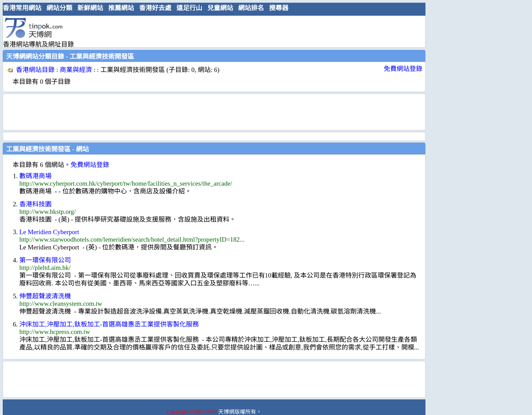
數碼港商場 (35, 176)
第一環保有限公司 (45, 260)
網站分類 (59, 8)
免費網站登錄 (403, 69)
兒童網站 (220, 8)
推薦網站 (121, 8)
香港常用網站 (22, 8)
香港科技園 (35, 204)
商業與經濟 (76, 70)
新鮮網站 (90, 8)
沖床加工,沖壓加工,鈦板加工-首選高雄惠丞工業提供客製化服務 (109, 324)
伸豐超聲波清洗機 (45, 296)
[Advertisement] (211, 31)
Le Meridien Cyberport (49, 232)
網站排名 (251, 8)
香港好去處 (155, 8)
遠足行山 (189, 8)
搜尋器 (279, 8)
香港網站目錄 (35, 70)
